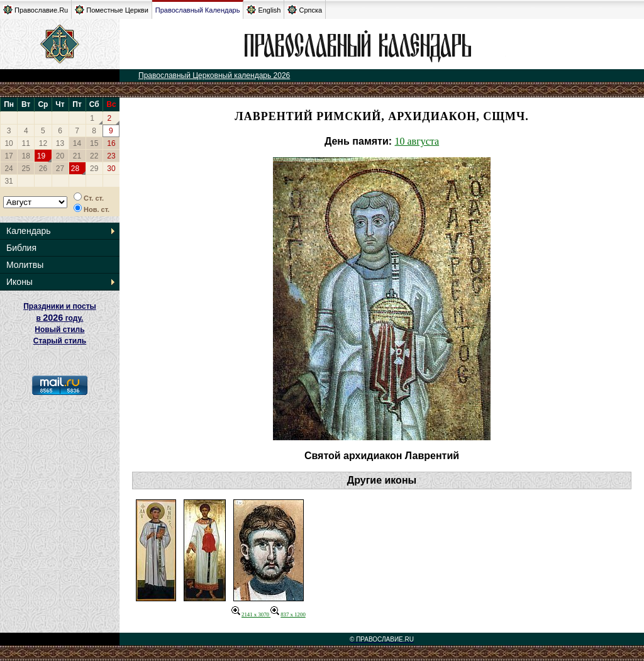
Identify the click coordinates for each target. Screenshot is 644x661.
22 (94, 156)
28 (75, 169)
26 (43, 169)
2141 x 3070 (251, 614)
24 (8, 169)
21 (77, 156)
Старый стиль (60, 341)
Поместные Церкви (112, 10)
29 (94, 169)
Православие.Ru (36, 10)
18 (26, 156)
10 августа (417, 141)
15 (94, 143)
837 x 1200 (288, 614)
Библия (21, 248)
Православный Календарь (198, 10)
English (264, 10)
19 (41, 156)
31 (8, 181)
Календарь (29, 231)
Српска (305, 10)
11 (26, 143)
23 (111, 156)
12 (43, 143)
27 (60, 169)
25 (26, 169)
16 (111, 143)
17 (8, 156)
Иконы (19, 282)
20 (60, 156)
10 (8, 143)
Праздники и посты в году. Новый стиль (60, 318)
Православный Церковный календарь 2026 (214, 75)
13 (60, 143)
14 (77, 143)
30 (111, 169)
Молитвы (25, 265)
